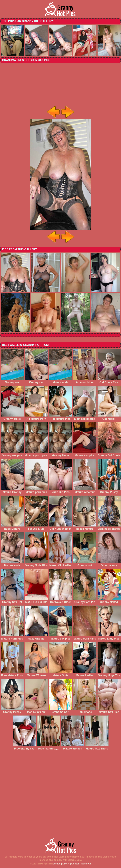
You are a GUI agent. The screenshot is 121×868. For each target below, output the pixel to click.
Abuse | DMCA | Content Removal (72, 864)
